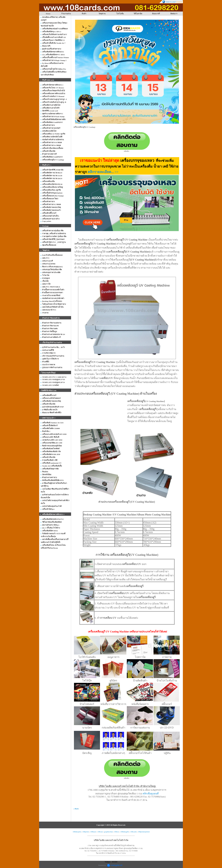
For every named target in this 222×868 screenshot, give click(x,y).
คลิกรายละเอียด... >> (103, 172)
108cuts (100, 832)
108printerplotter (144, 832)
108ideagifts (125, 832)
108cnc (117, 832)
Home (48, 14)
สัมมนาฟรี (156, 14)
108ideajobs (77, 832)
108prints (86, 832)
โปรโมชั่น (120, 14)
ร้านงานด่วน (66, 14)
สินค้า (84, 14)
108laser (93, 832)
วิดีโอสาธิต (138, 14)
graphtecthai (108, 832)
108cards (134, 832)
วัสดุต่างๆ (102, 14)
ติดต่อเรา (174, 14)
